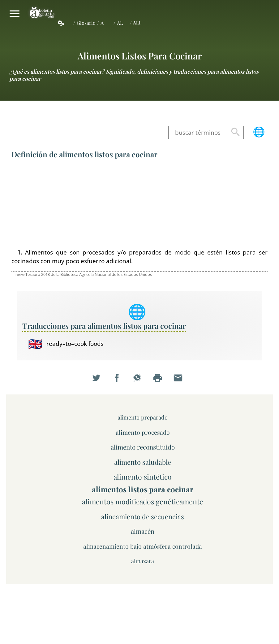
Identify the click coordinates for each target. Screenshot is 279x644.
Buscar (236, 132)
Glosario (86, 23)
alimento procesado (143, 432)
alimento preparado (143, 417)
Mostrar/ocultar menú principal (15, 14)
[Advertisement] (139, 205)
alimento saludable (143, 462)
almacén (143, 531)
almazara (143, 561)
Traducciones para (104, 326)
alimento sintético (143, 477)
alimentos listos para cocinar (140, 56)
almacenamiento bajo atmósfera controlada (143, 546)
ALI (137, 23)
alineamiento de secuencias (143, 516)
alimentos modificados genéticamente (143, 501)
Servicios (64, 23)
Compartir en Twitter (99, 381)
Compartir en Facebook (119, 381)
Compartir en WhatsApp (139, 381)
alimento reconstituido (143, 447)
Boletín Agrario (42, 14)
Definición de (84, 154)
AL (120, 23)
